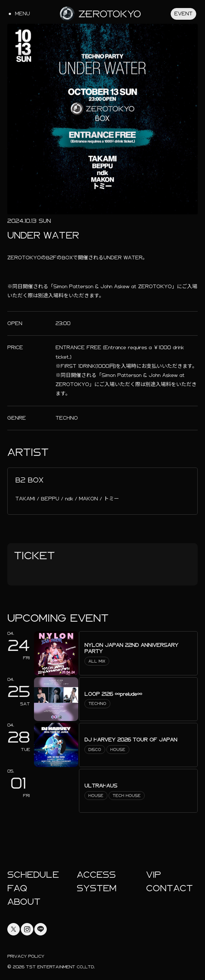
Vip (154, 875)
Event (183, 14)
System (97, 888)
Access (96, 875)
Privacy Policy (26, 956)
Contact (170, 888)
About (24, 902)
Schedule (33, 875)
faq (17, 888)
